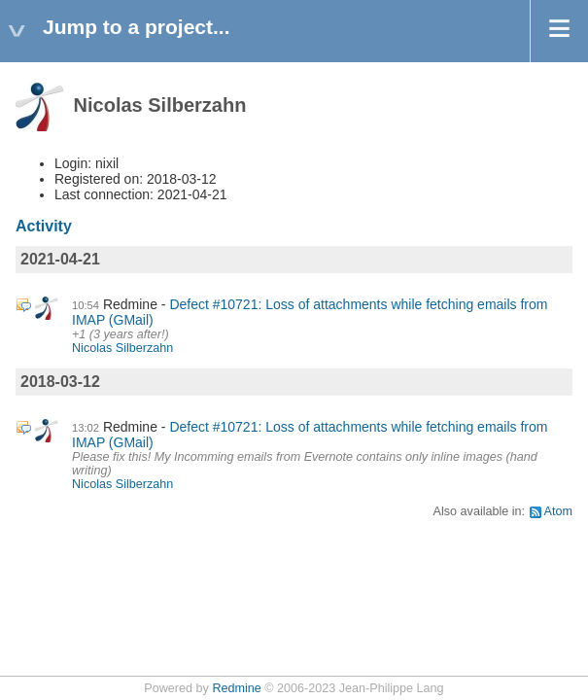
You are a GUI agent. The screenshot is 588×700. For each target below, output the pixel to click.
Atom (558, 511)
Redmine (236, 688)
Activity (44, 226)
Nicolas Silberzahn (122, 348)
